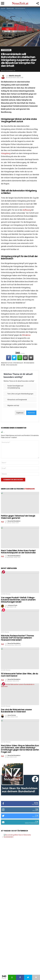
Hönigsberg (6, 153)
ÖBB (4, 365)
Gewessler (19, 363)
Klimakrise (26, 335)
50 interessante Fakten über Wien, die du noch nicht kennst (20, 675)
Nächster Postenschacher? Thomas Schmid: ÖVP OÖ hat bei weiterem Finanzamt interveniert (17, 638)
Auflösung (27, 210)
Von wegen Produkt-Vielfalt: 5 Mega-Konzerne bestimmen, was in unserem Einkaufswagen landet (18, 600)
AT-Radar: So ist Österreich (14, 831)
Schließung (12, 365)
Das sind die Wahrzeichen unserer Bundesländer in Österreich (16, 711)
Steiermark (29, 489)
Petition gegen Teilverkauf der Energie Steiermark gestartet (18, 517)
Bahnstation (7, 363)
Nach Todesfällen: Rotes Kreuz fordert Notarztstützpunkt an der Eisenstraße (18, 552)
